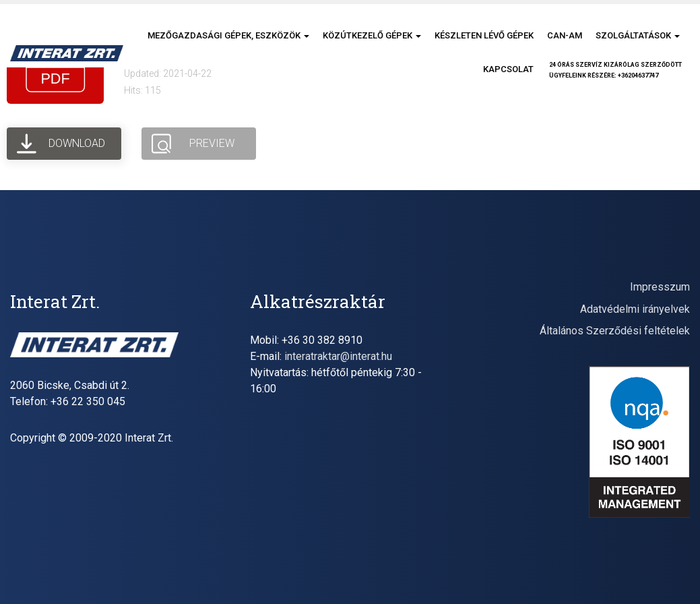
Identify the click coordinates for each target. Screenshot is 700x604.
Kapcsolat (508, 69)
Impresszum (660, 287)
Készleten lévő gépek (484, 35)
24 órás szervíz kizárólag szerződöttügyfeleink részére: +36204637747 (615, 70)
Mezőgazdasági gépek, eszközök (228, 35)
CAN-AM (565, 35)
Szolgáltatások (638, 35)
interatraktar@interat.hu (338, 356)
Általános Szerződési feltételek (615, 331)
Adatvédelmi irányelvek (635, 309)
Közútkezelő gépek (372, 35)
